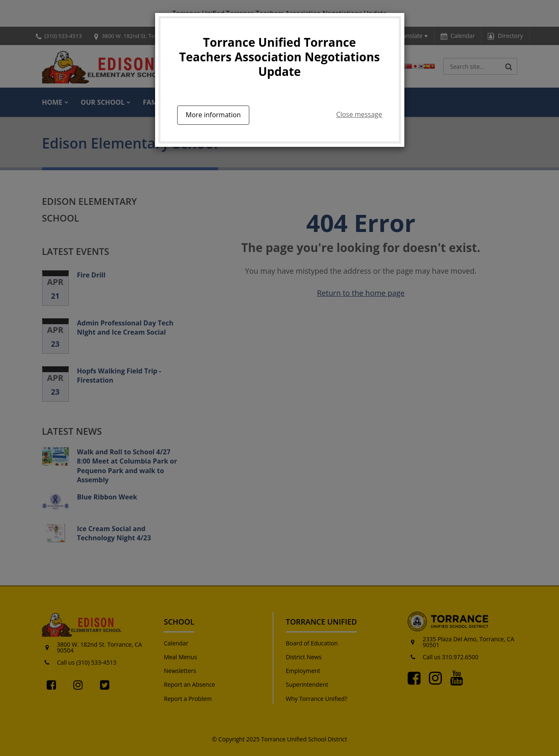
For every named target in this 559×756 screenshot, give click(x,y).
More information (213, 115)
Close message (359, 114)
